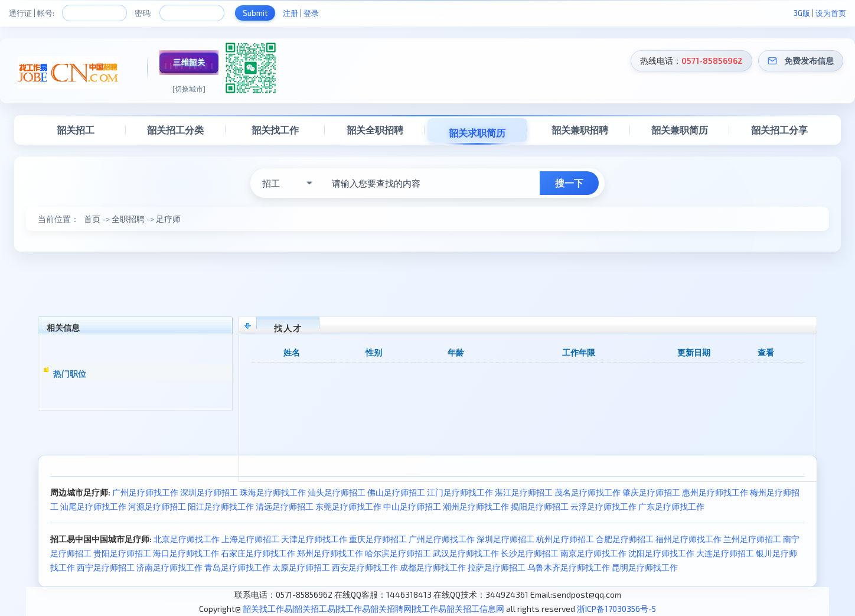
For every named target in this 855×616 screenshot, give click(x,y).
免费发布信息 (809, 61)
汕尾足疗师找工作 (93, 506)
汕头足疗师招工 (337, 492)
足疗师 (168, 219)
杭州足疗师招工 (565, 539)
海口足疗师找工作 (186, 553)
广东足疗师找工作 (671, 506)
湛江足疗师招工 (524, 492)
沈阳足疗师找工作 (661, 553)
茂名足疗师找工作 (588, 492)
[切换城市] (189, 89)
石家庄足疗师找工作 (258, 553)
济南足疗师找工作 (169, 567)
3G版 (802, 13)
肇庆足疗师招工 (651, 492)
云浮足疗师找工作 (603, 506)
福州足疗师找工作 (688, 539)
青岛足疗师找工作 (237, 567)
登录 (311, 13)
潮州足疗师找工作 (476, 506)
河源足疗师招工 (157, 506)
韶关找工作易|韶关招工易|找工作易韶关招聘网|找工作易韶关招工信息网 (373, 609)
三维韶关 (189, 62)
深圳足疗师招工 (209, 492)
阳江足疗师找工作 (221, 506)
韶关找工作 (275, 130)
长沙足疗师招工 (530, 553)
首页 (92, 219)
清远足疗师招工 (285, 506)
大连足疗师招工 (725, 553)
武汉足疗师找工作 (466, 553)
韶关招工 (76, 130)
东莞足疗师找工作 (348, 506)
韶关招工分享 (779, 130)
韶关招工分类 (175, 130)
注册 (291, 13)
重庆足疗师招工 (378, 539)
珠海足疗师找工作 (273, 492)
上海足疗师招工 (250, 539)
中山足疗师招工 (412, 506)
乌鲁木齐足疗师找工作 (569, 567)
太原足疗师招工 (301, 567)
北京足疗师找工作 (187, 539)
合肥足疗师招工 (625, 539)
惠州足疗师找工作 (715, 492)
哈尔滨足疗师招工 (398, 553)
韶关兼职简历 (680, 130)
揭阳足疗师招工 (540, 506)
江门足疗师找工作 (460, 492)
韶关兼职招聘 (580, 130)
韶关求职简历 (477, 133)
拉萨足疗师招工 (497, 567)
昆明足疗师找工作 (645, 567)
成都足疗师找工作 (433, 567)
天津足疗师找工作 (314, 539)
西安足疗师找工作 (365, 567)
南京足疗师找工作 (593, 553)
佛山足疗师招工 (396, 492)
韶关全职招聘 (375, 130)
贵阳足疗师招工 (122, 553)
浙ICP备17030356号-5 (616, 609)
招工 (271, 183)
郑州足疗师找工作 (330, 553)
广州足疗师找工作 (145, 492)
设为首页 (831, 13)
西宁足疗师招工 (106, 567)
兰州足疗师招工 (752, 539)
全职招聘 (128, 219)
